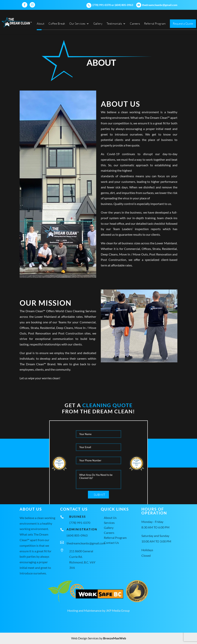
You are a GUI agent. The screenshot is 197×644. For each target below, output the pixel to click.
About (40, 24)
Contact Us (111, 543)
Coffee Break (57, 24)
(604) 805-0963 (124, 5)
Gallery (98, 24)
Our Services (77, 24)
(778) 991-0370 (101, 5)
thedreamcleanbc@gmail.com (86, 543)
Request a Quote (183, 24)
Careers (135, 24)
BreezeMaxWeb (115, 638)
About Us (110, 518)
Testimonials (114, 24)
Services (109, 523)
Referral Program (155, 24)
